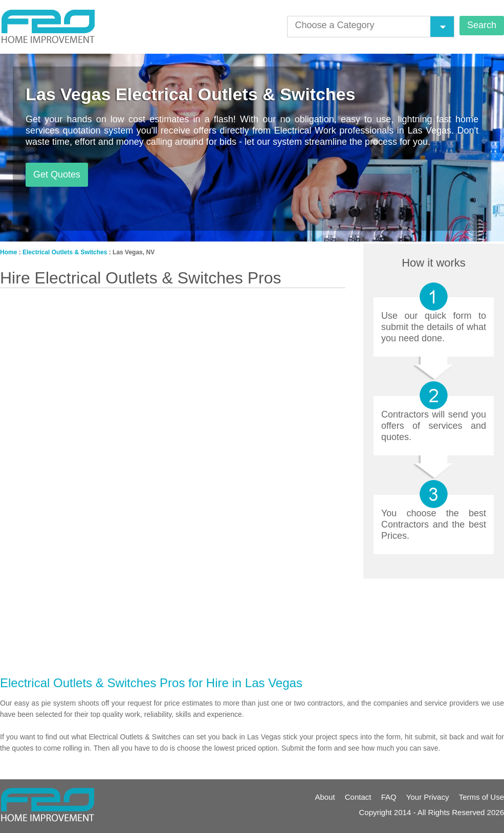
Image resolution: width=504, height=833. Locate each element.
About (325, 797)
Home (8, 252)
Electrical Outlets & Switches (65, 252)
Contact (358, 797)
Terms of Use (481, 797)
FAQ (389, 797)
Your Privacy (428, 797)
